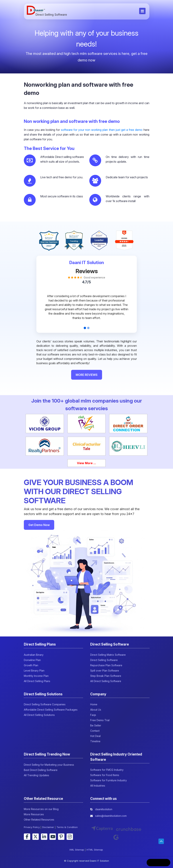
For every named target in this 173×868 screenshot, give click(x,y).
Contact (95, 731)
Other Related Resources (39, 820)
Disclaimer (48, 827)
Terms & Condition (67, 827)
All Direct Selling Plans (37, 681)
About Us (96, 710)
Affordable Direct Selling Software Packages (51, 710)
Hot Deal (95, 736)
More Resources (34, 814)
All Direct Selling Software (106, 681)
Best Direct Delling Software (41, 770)
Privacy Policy (32, 827)
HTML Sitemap (95, 850)
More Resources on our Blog (41, 809)
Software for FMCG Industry (107, 770)
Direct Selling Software (104, 660)
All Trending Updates (36, 775)
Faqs (93, 715)
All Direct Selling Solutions (39, 715)
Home (94, 704)
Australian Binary (34, 655)
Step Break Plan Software (106, 676)
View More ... (86, 463)
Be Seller (96, 725)
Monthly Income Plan (36, 676)
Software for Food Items (105, 775)
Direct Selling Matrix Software (108, 655)
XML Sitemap (77, 850)
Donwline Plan (32, 660)
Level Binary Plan (34, 671)
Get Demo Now (39, 525)
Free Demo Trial (100, 720)
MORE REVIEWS (87, 375)
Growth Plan (31, 665)
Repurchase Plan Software (106, 665)
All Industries (98, 786)
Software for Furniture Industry (109, 780)
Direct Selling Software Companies (45, 704)
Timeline (95, 741)
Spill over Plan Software (105, 671)
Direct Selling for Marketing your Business (49, 765)
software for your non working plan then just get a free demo (102, 130)
